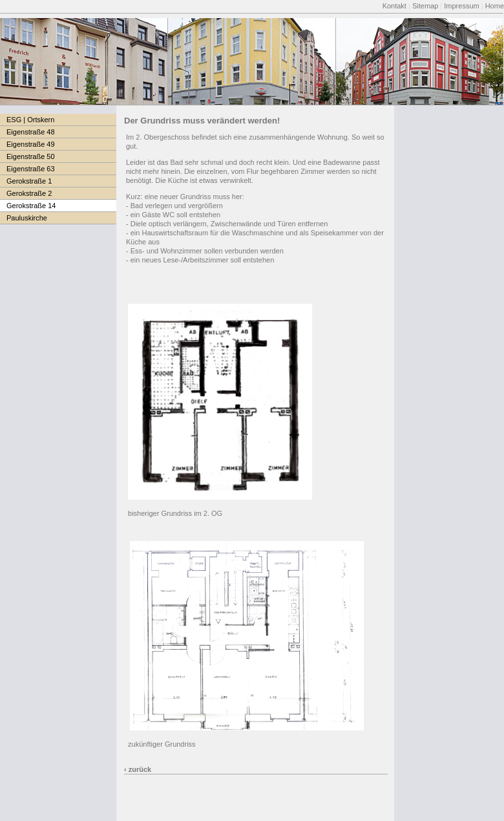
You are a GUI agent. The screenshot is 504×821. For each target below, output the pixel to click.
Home (495, 6)
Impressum (461, 6)
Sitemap (425, 6)
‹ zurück (138, 769)
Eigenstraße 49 (31, 144)
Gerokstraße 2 (29, 193)
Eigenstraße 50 (31, 156)
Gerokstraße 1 (29, 181)
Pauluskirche (27, 218)
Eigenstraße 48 (31, 132)
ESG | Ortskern (30, 120)
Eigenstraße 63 (31, 169)
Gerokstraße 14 (31, 206)
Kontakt (394, 6)
